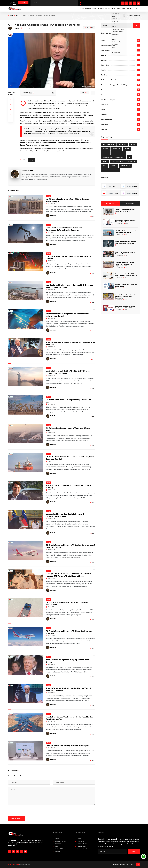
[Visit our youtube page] (138, 3)
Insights (114, 8)
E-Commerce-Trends (109, 80)
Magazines (88, 8)
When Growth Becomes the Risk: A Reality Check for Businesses (126, 242)
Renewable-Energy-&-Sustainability (114, 85)
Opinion (104, 129)
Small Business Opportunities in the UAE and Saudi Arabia (125, 307)
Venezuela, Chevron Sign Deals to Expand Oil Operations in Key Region (65, 515)
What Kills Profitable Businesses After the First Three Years (126, 221)
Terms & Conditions (83, 849)
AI (102, 90)
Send (134, 851)
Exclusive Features (76, 8)
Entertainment (106, 120)
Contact (128, 8)
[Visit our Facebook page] (123, 3)
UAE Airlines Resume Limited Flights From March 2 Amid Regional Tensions (124, 264)
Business (104, 60)
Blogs (106, 8)
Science (104, 95)
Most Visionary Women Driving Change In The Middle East (125, 253)
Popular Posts (111, 203)
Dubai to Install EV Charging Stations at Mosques (67, 745)
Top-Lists (104, 125)
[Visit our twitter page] (127, 3)
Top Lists (97, 8)
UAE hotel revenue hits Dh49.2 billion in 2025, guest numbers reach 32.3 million (68, 372)
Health (103, 70)
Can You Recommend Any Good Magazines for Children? (125, 210)
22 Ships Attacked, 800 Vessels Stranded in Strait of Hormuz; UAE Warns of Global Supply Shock (69, 575)
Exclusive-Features (108, 45)
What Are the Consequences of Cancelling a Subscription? (125, 232)
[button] (11, 85)
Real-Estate (105, 50)
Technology (105, 65)
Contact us (81, 841)
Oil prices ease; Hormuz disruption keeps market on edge (48, 3)
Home (65, 8)
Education (105, 105)
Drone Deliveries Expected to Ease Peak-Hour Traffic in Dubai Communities (126, 296)
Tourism (104, 75)
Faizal (31, 171)
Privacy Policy (82, 846)
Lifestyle (104, 115)
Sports (103, 55)
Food (103, 110)
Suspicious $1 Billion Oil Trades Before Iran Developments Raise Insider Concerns (64, 229)
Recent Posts (130, 203)
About (121, 8)
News (18, 15)
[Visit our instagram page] (131, 3)
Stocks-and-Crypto (108, 100)
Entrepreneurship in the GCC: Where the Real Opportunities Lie (126, 275)
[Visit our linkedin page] (134, 3)
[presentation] (24, 810)
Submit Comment (17, 819)
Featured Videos (60, 849)
